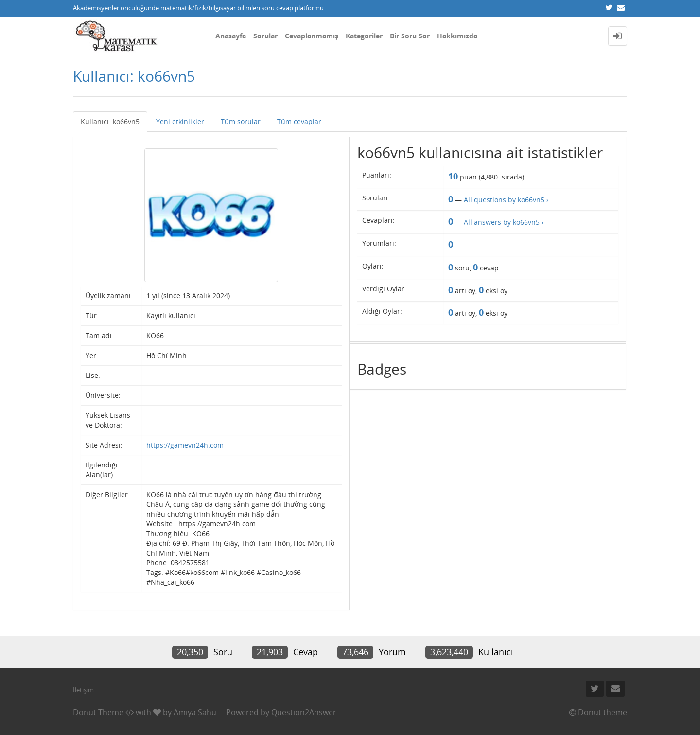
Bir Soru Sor (410, 36)
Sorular (265, 36)
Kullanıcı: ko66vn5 (110, 121)
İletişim (83, 690)
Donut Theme (98, 712)
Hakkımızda (457, 36)
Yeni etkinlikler (180, 121)
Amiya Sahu (195, 712)
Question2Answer (304, 712)
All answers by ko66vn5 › (504, 222)
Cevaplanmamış (312, 36)
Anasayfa (231, 36)
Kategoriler (364, 36)
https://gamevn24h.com (185, 445)
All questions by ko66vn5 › (506, 200)
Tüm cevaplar (299, 121)
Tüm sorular (241, 121)
